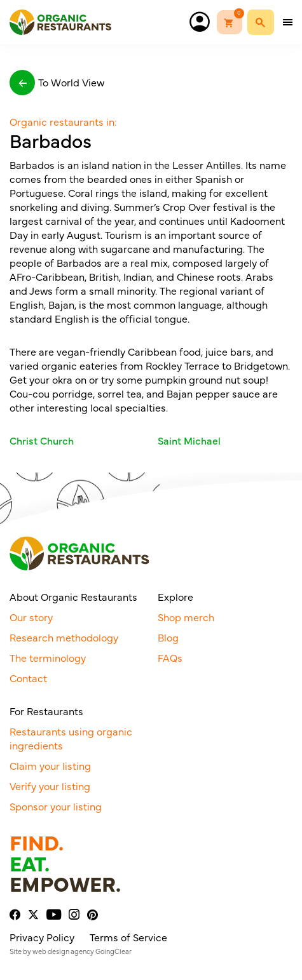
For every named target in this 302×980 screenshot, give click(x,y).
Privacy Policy (42, 937)
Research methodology (64, 637)
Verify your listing (50, 786)
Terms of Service (128, 937)
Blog (168, 637)
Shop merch (186, 617)
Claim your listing (50, 765)
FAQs (170, 657)
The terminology (48, 657)
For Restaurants (46, 711)
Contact (28, 678)
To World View (57, 83)
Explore (175, 596)
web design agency (63, 951)
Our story (31, 617)
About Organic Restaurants (73, 596)
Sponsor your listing (56, 806)
